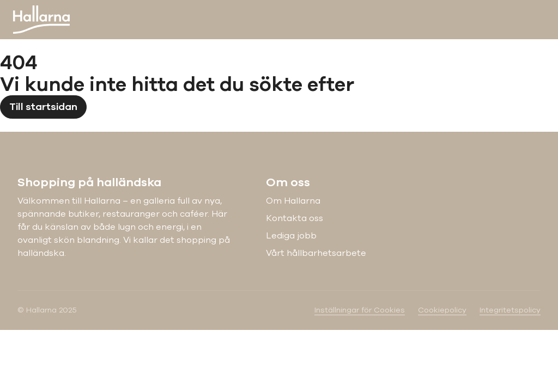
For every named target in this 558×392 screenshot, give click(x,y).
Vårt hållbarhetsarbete (316, 253)
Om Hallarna (293, 201)
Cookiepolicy (442, 310)
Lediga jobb (291, 236)
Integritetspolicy (510, 310)
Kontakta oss (295, 218)
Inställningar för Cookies (360, 310)
